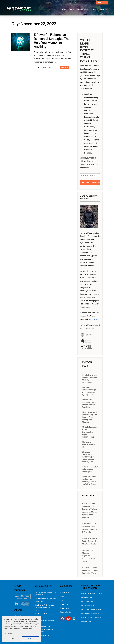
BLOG (94, 10)
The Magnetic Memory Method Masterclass (45, 593)
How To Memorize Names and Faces (45, 621)
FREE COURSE (82, 10)
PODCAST (103, 10)
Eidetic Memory (87, 597)
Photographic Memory (89, 605)
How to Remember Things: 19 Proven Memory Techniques (90, 378)
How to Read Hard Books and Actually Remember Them (90, 570)
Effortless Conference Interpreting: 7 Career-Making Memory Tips (88, 456)
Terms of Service (66, 612)
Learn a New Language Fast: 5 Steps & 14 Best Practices (89, 403)
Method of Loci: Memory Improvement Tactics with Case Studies (89, 555)
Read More (94, 319)
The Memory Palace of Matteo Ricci (89, 444)
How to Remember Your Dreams (43, 636)
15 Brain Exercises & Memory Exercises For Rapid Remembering (90, 432)
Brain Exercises (87, 621)
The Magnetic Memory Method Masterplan (45, 599)
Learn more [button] (8, 633)
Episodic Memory (87, 601)
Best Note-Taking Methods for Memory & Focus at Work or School (89, 480)
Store (62, 600)
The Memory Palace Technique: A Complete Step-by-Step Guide (90, 391)
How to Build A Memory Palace (92, 593)
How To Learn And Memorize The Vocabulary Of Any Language (44, 607)
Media (62, 596)
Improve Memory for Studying (91, 609)
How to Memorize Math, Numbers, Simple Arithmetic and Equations (44, 629)
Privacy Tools (65, 608)
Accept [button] (30, 638)
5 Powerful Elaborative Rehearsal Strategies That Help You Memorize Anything (52, 41)
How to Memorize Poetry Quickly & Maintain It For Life (90, 541)
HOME (63, 10)
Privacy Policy (65, 604)
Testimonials (64, 592)
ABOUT (71, 10)
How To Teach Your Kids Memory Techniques (90, 469)
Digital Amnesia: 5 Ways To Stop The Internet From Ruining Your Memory (90, 417)
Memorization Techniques (90, 613)
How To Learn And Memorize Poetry (44, 615)
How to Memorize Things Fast (91, 617)
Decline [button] (12, 638)
